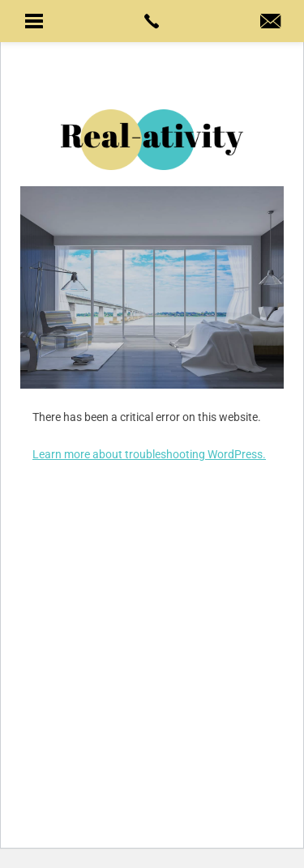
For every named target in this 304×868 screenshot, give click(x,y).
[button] (34, 21)
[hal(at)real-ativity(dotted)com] (270, 22)
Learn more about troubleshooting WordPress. (149, 454)
